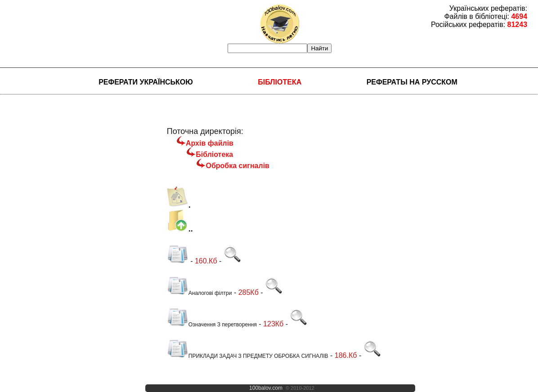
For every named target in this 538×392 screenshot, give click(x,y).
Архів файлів (210, 143)
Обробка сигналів (238, 166)
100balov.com (266, 388)
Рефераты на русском (412, 82)
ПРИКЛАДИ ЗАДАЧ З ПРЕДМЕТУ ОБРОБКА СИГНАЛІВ (248, 356)
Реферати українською (146, 82)
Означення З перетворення (212, 325)
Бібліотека (280, 82)
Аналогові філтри (200, 293)
